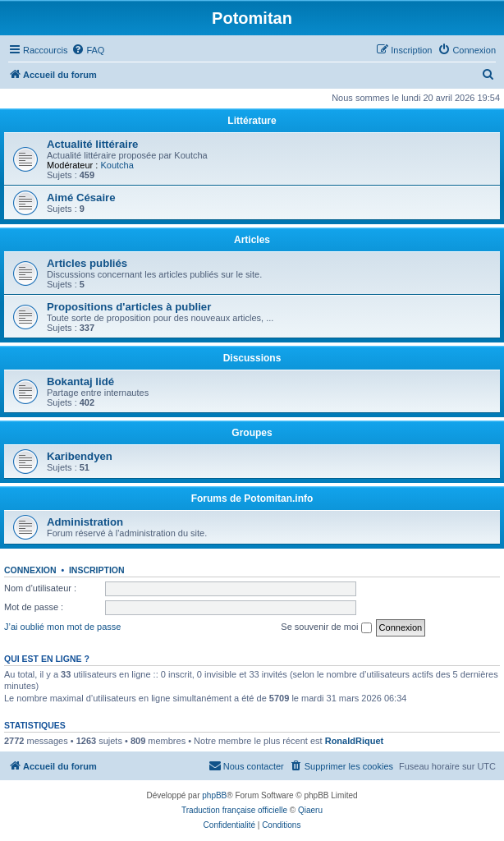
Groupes (252, 433)
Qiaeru (310, 810)
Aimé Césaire (81, 198)
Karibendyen (80, 456)
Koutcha (117, 165)
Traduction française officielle (234, 810)
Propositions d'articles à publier (129, 307)
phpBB (214, 795)
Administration (85, 522)
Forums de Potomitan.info (252, 499)
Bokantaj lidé (80, 381)
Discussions (252, 358)
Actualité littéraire (92, 144)
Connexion (30, 570)
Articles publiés (87, 263)
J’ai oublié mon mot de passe (62, 627)
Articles (252, 240)
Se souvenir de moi (326, 627)
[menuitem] (88, 50)
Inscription (97, 570)
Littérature (252, 121)
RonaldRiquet (355, 741)
